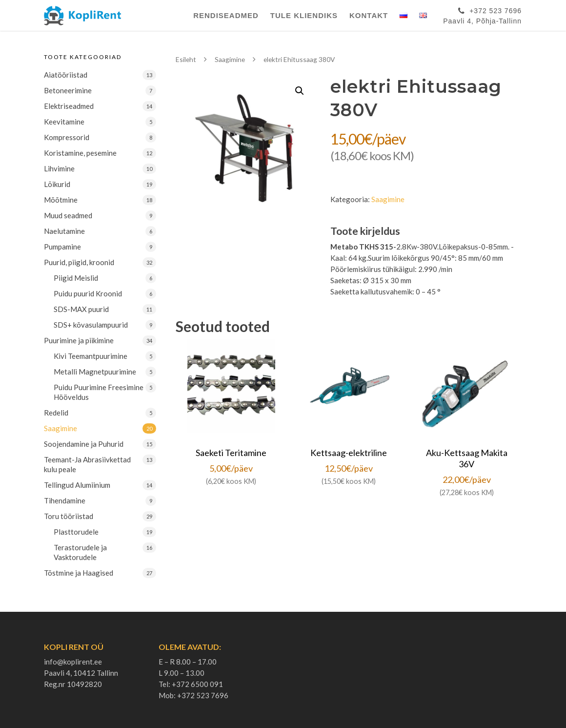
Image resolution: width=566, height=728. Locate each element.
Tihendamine (65, 500)
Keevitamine (64, 122)
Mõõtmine (61, 200)
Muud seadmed (68, 215)
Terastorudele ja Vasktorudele (80, 552)
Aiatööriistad (66, 75)
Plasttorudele (76, 532)
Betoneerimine (68, 90)
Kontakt (369, 15)
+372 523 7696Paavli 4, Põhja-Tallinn (482, 14)
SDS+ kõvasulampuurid (91, 325)
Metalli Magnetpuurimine (95, 372)
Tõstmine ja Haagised (79, 573)
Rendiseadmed (226, 15)
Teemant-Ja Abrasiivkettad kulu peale (87, 464)
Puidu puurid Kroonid (88, 293)
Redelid (56, 413)
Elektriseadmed (69, 106)
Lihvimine (59, 168)
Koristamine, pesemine (80, 153)
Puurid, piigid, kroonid (79, 262)
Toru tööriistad (69, 516)
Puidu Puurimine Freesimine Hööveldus (99, 392)
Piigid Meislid (76, 278)
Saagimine (61, 428)
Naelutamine (64, 231)
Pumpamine (62, 247)
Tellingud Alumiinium (77, 485)
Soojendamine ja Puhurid (84, 444)
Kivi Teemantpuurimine (91, 356)
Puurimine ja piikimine (79, 340)
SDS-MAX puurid (81, 309)
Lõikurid (57, 184)
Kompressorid (67, 137)
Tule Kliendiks (304, 15)
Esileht (186, 59)
